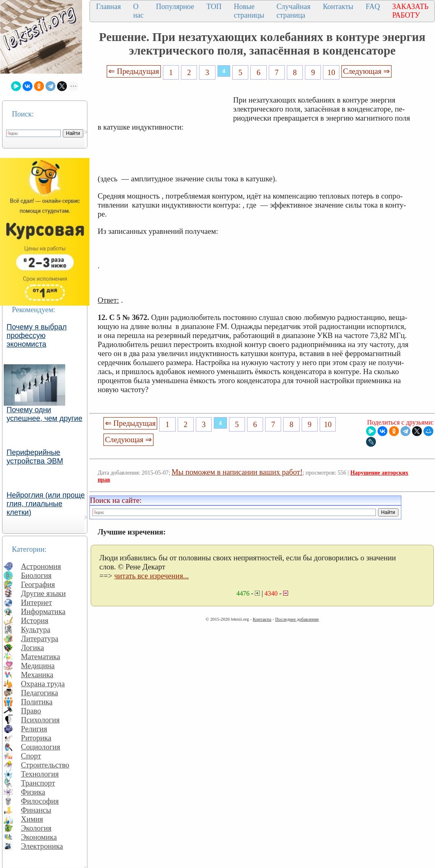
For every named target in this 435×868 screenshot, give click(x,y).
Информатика (43, 611)
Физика (33, 792)
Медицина (38, 666)
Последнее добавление (297, 619)
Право (31, 711)
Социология (41, 747)
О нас (138, 11)
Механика (37, 675)
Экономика (39, 837)
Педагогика (40, 693)
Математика (41, 657)
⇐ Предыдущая (134, 71)
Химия (32, 819)
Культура (36, 629)
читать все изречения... (151, 576)
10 (331, 72)
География (38, 584)
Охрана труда (43, 684)
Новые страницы (249, 11)
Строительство (45, 765)
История (35, 620)
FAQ (373, 7)
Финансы (36, 810)
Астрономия (41, 566)
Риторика (36, 738)
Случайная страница (294, 11)
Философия (40, 801)
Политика (37, 702)
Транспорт (38, 783)
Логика (32, 648)
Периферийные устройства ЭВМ (35, 457)
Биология (36, 575)
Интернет (37, 602)
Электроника (42, 846)
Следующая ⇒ (366, 71)
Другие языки (43, 593)
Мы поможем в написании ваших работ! (237, 472)
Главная (108, 7)
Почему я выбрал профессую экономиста (37, 336)
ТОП (214, 7)
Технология (40, 774)
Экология (36, 828)
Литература (40, 638)
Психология (40, 720)
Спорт (31, 756)
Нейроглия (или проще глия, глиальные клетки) (46, 504)
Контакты (338, 7)
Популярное (175, 7)
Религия (34, 729)
